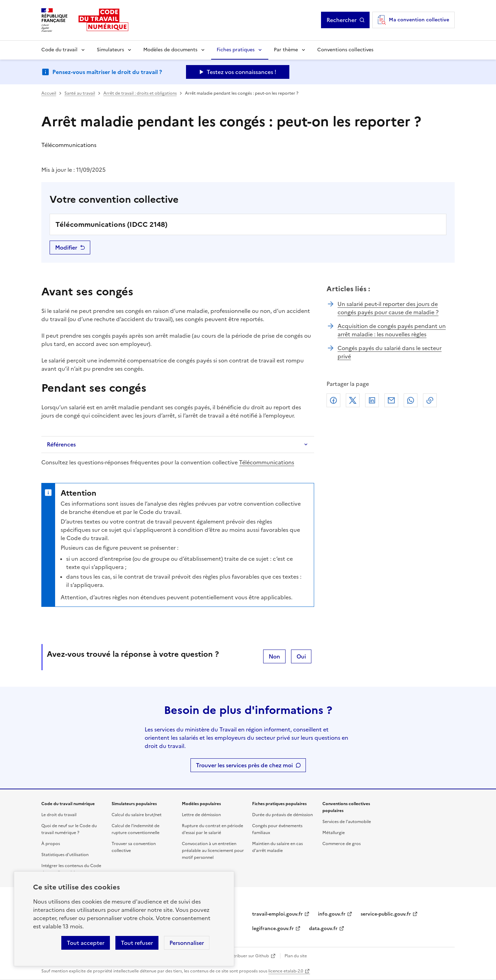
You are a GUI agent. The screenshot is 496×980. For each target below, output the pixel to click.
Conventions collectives (345, 50)
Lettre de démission (201, 815)
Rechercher (342, 20)
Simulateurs (110, 50)
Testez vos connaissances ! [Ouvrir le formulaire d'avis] (241, 72)
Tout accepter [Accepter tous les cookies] (86, 943)
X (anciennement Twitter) (353, 400)
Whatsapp (411, 400)
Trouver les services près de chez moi (244, 765)
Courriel (391, 400)
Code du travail (59, 50)
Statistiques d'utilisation (65, 855)
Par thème (286, 50)
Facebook (333, 400)
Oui (301, 656)
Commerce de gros (342, 844)
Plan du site (296, 956)
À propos (51, 844)
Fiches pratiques (236, 50)
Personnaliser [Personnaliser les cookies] (187, 943)
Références (61, 444)
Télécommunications (267, 462)
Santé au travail (80, 93)
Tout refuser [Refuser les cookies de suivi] (137, 943)
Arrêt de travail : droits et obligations (140, 93)
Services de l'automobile (347, 822)
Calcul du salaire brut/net (137, 815)
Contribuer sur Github (247, 956)
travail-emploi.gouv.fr (277, 914)
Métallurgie (334, 833)
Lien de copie (430, 400)
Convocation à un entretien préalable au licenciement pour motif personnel (213, 851)
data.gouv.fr (323, 929)
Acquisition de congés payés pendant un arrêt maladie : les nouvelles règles (392, 330)
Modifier (66, 247)
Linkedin (372, 400)
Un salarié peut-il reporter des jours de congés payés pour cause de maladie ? (388, 308)
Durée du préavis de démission (282, 815)
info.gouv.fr (332, 914)
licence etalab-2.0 (286, 971)
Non (274, 656)
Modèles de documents (170, 50)
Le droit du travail (59, 815)
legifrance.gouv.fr (273, 929)
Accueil (49, 93)
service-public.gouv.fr (386, 914)
